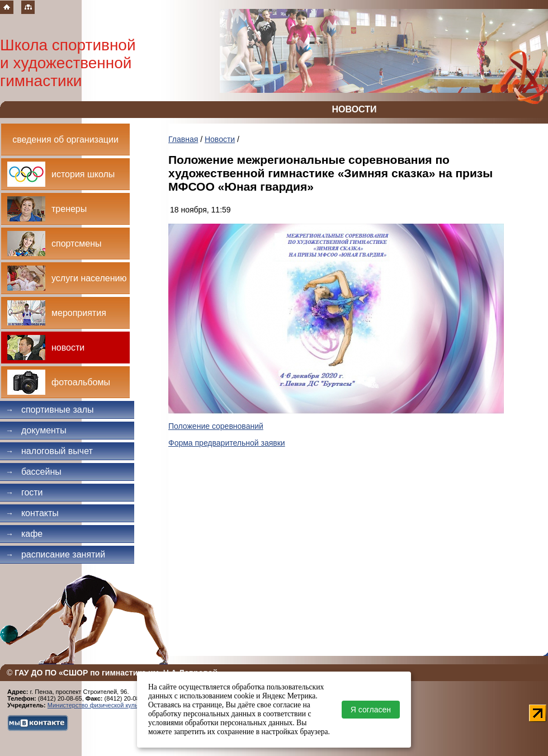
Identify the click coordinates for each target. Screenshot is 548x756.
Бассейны (34, 472)
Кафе (24, 534)
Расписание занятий (55, 554)
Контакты (32, 513)
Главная (183, 139)
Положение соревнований (216, 426)
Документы (36, 430)
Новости (220, 139)
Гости (24, 492)
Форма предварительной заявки (227, 443)
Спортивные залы (50, 410)
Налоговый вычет (49, 451)
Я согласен (371, 710)
